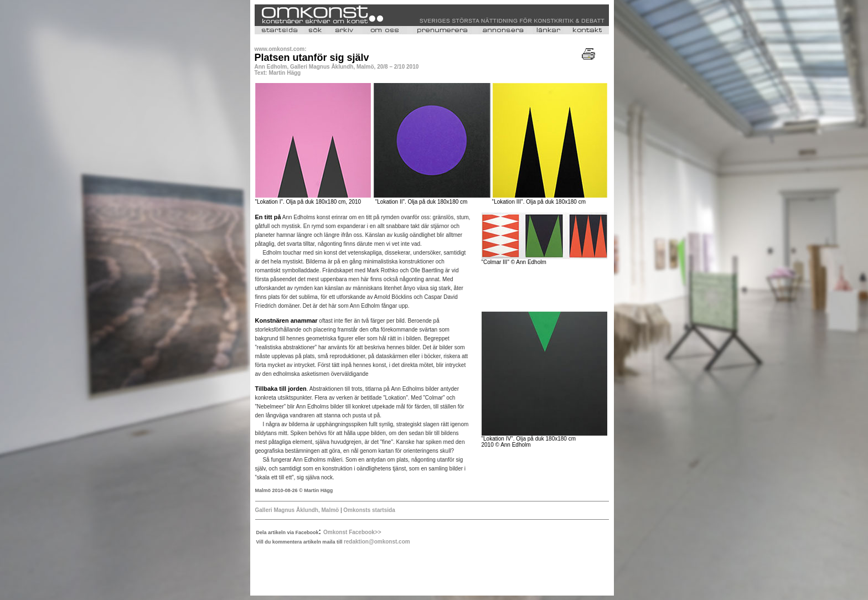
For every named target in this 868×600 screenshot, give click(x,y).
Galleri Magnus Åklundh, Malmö (297, 510)
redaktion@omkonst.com (377, 542)
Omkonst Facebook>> (352, 532)
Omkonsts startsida (369, 510)
